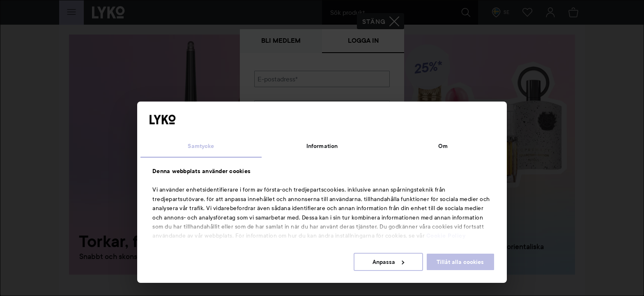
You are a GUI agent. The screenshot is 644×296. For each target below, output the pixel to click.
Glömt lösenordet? (281, 136)
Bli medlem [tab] (281, 40)
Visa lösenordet (368, 121)
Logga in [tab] (363, 40)
